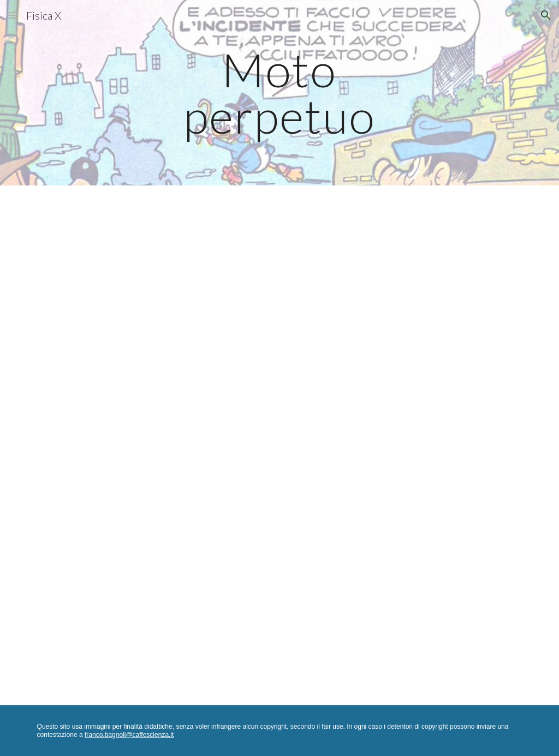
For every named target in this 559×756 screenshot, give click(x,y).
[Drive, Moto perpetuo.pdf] (280, 445)
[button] (13, 15)
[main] (279, 93)
